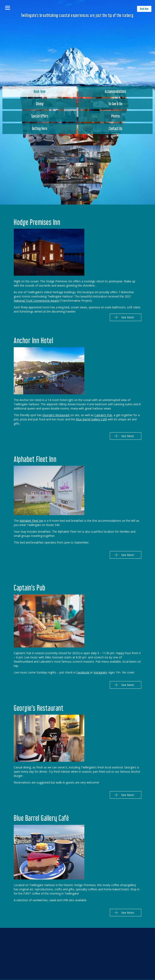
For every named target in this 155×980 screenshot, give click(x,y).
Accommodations (115, 92)
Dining (40, 104)
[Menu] (8, 8)
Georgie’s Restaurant (56, 415)
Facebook (83, 672)
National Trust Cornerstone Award (36, 301)
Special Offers (40, 117)
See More (128, 317)
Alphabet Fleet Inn (31, 521)
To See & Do (115, 104)
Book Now (144, 9)
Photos (116, 117)
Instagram (100, 672)
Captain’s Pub (103, 415)
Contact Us (116, 129)
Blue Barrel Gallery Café (91, 419)
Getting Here (40, 129)
